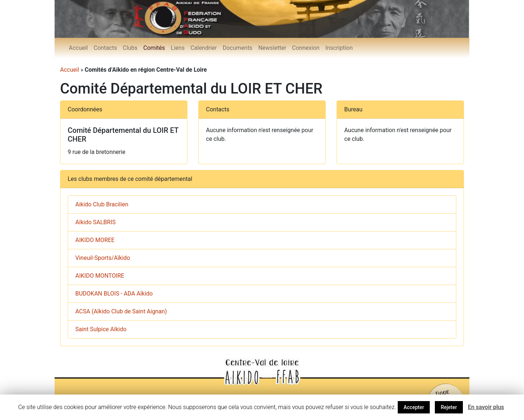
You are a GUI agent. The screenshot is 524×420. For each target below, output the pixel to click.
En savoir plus (486, 407)
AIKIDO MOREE (95, 240)
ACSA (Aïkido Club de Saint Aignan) (121, 311)
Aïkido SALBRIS (96, 222)
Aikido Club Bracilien (102, 204)
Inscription (339, 48)
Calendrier (204, 48)
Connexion (306, 48)
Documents (238, 48)
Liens (178, 48)
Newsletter (272, 48)
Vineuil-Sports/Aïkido (103, 258)
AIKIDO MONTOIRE (100, 276)
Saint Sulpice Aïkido (101, 329)
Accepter (414, 407)
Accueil (78, 48)
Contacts (105, 48)
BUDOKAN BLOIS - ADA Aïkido (114, 294)
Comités (154, 48)
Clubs (130, 48)
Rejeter (449, 407)
